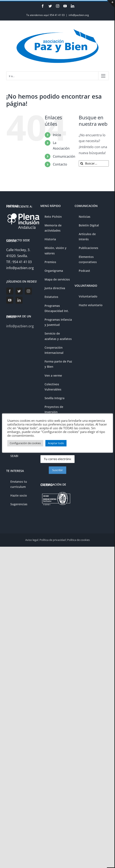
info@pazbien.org (79, 15)
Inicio (57, 135)
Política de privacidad (53, 540)
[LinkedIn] (19, 300)
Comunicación (64, 156)
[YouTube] (10, 300)
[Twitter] (19, 291)
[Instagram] (28, 291)
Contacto (60, 164)
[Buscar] (82, 163)
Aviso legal (32, 540)
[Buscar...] (94, 163)
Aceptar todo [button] (56, 443)
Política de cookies (78, 540)
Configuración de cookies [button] (25, 443)
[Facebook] (10, 291)
